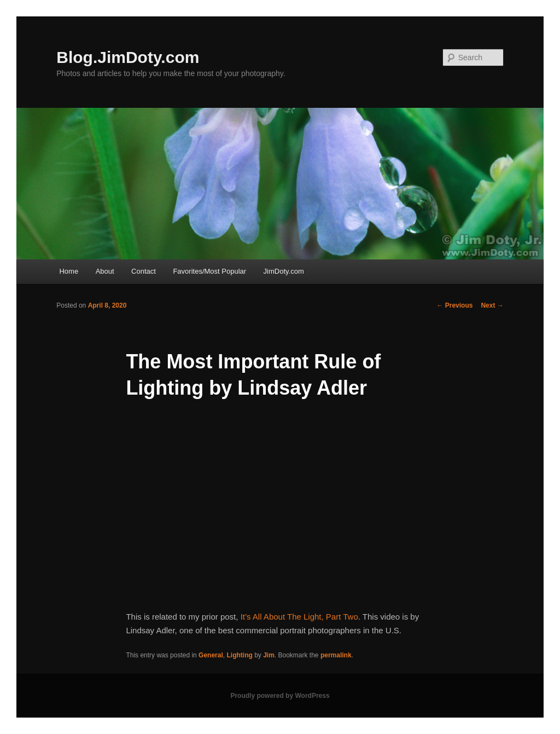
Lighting (239, 655)
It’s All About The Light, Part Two (299, 617)
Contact (144, 271)
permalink (336, 655)
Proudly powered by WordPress (280, 696)
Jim (269, 655)
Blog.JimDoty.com (128, 57)
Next (492, 305)
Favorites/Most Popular (209, 271)
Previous (454, 305)
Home (69, 271)
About (105, 271)
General (211, 655)
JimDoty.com (284, 271)
